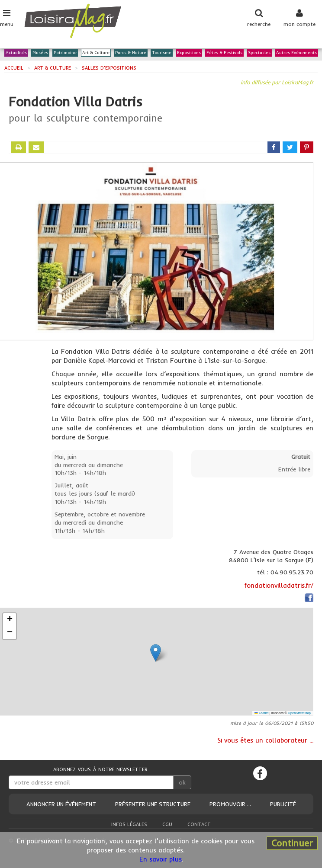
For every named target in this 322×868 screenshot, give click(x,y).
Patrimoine (65, 53)
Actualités (16, 53)
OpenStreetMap (299, 713)
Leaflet (261, 713)
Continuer (292, 843)
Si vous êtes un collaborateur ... (265, 740)
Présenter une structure (153, 804)
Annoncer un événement (61, 804)
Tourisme (162, 53)
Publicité (283, 804)
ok (182, 782)
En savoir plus (161, 859)
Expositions (189, 53)
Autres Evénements (296, 53)
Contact (199, 824)
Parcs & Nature (131, 53)
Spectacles (259, 53)
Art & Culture (96, 53)
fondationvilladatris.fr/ (279, 585)
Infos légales (129, 824)
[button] (156, 653)
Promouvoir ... (230, 804)
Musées (40, 53)
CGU (167, 824)
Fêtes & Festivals (224, 53)
